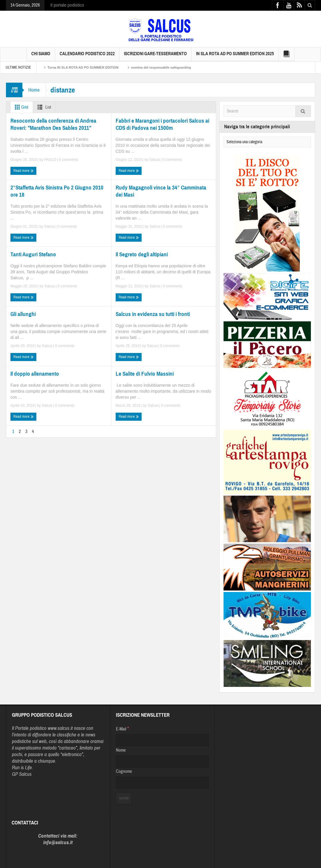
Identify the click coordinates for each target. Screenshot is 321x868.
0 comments (68, 160)
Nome (121, 750)
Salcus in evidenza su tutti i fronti (153, 314)
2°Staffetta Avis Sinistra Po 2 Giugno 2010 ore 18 (57, 191)
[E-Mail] (162, 740)
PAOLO (50, 160)
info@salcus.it (58, 842)
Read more (24, 171)
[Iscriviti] (124, 798)
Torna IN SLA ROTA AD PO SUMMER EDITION (83, 67)
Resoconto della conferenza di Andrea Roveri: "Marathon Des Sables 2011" (53, 124)
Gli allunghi (23, 314)
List (43, 107)
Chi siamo (41, 56)
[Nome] (162, 761)
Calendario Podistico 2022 (87, 56)
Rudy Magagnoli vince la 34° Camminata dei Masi (161, 191)
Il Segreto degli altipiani (142, 254)
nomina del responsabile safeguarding (161, 67)
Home (34, 90)
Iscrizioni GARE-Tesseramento (155, 56)
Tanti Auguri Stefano (33, 254)
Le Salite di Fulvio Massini (145, 374)
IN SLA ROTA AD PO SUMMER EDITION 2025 (235, 56)
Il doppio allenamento (35, 374)
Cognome (124, 771)
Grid (20, 107)
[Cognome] (162, 783)
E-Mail (122, 729)
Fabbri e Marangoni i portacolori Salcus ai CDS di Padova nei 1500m (162, 124)
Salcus (155, 160)
